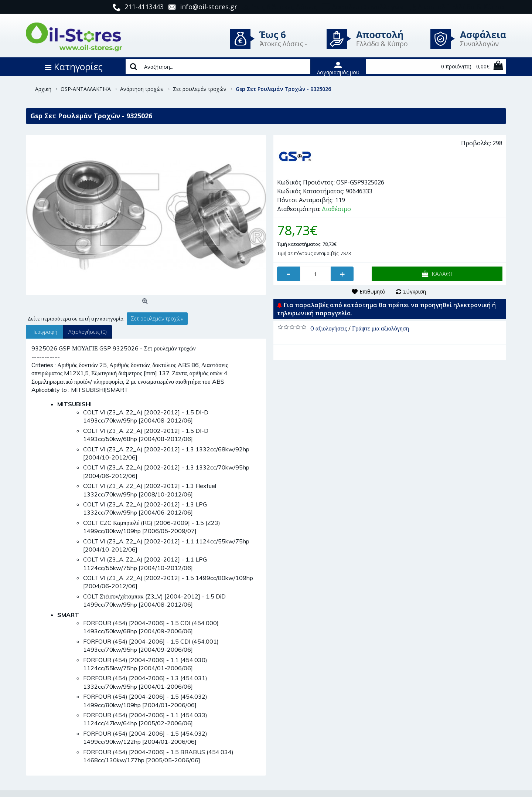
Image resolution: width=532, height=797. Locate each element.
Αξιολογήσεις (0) (87, 332)
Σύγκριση (415, 291)
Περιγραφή (44, 332)
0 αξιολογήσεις (329, 328)
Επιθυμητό (372, 291)
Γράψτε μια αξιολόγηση (381, 328)
